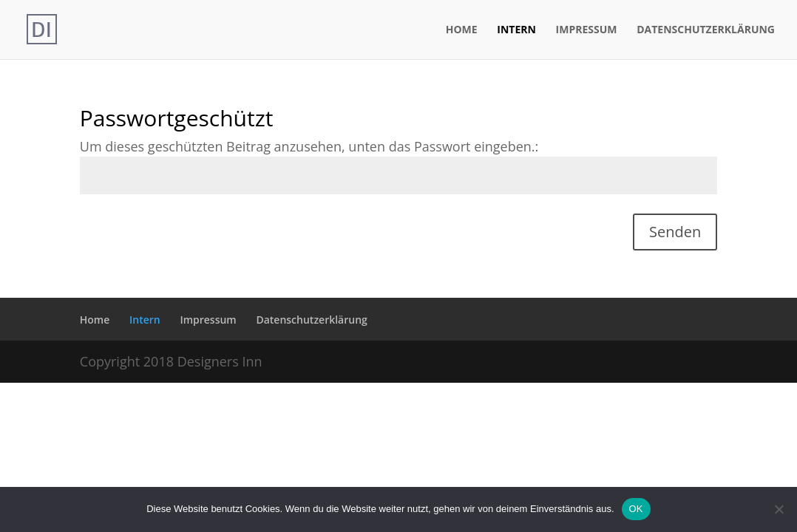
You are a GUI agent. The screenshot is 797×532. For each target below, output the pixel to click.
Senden (675, 232)
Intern (516, 30)
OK (636, 509)
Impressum (587, 30)
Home (462, 30)
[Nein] (779, 509)
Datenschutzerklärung (706, 30)
